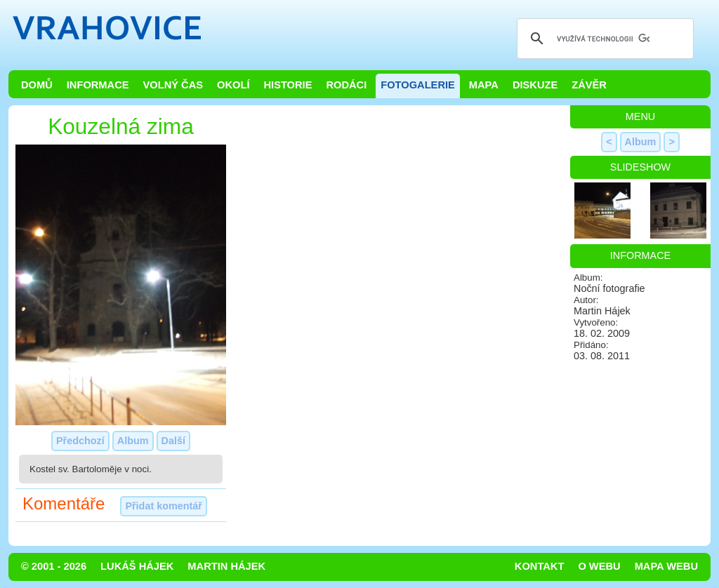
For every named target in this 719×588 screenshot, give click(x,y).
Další (173, 441)
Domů (37, 85)
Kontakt (540, 566)
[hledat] (603, 39)
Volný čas (173, 85)
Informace (98, 85)
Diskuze (535, 85)
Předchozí (80, 441)
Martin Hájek (226, 566)
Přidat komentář (164, 506)
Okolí (233, 85)
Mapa (484, 85)
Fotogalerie (418, 85)
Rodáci (346, 85)
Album (133, 441)
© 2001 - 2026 (54, 566)
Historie (288, 85)
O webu (599, 566)
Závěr (589, 85)
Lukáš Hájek (137, 566)
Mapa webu (666, 566)
